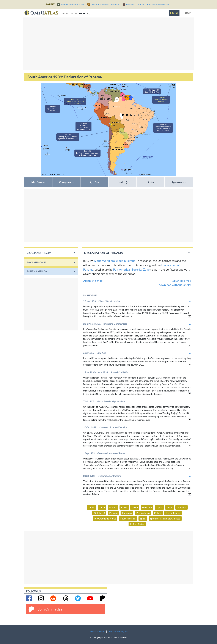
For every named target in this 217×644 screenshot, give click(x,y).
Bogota (103, 95)
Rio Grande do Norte (105, 519)
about (65, 14)
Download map (181, 281)
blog (74, 14)
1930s (92, 507)
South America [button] (37, 271)
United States (137, 524)
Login (188, 12)
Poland (158, 513)
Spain (143, 519)
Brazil (124, 507)
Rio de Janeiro (147, 134)
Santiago (106, 146)
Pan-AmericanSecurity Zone (147, 157)
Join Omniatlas (50, 609)
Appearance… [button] (179, 182)
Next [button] (123, 182)
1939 (102, 507)
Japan (159, 507)
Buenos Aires (119, 147)
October (181, 507)
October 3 (99, 513)
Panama (113, 513)
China (135, 507)
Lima (97, 119)
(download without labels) (174, 285)
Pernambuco (143, 513)
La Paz (113, 126)
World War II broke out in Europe (114, 261)
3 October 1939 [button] (39, 253)
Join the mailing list (118, 631)
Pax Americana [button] (37, 262)
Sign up (174, 13)
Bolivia (113, 507)
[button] (66, 182)
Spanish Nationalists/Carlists (165, 519)
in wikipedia (190, 316)
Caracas (115, 88)
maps (83, 13)
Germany (147, 507)
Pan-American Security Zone (131, 269)
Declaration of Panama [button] (103, 253)
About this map (93, 281)
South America (128, 519)
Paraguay (127, 513)
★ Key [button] (151, 182)
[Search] (89, 13)
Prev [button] (94, 182)
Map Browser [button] (39, 182)
